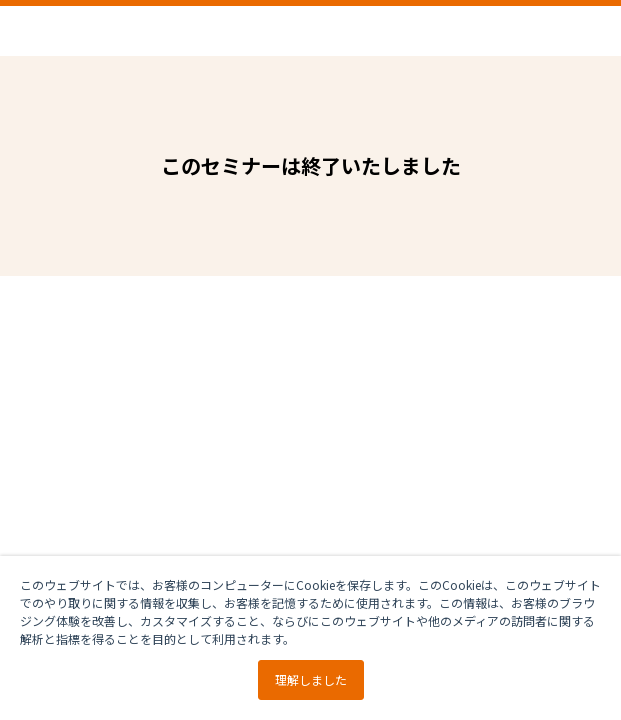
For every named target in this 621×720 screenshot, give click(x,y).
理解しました (311, 679)
